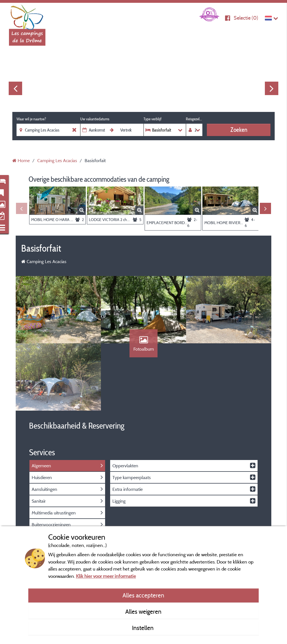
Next (272, 88)
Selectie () (246, 18)
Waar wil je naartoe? (31, 119)
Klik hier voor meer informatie (106, 576)
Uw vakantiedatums (95, 119)
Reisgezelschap (194, 119)
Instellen (143, 628)
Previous (15, 88)
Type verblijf (152, 119)
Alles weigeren (143, 611)
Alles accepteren (143, 595)
